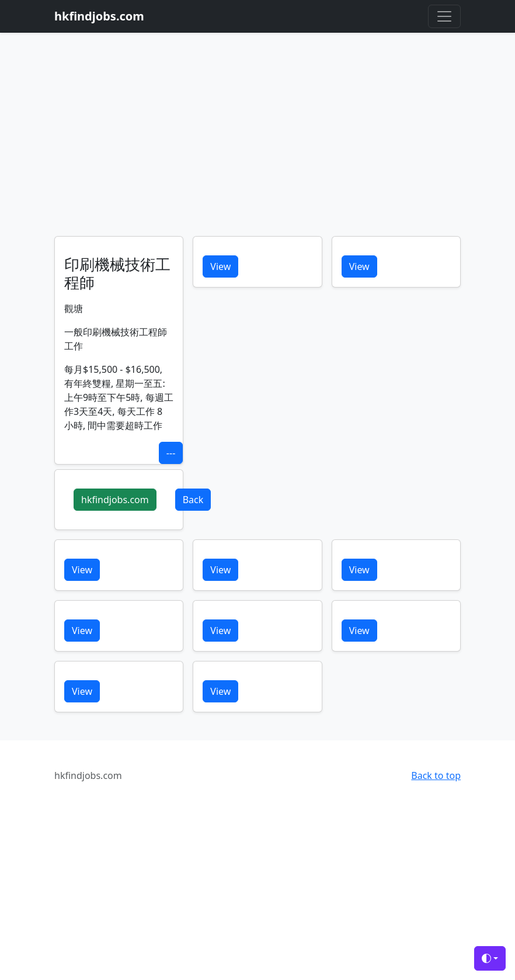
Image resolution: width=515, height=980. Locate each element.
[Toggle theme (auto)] (490, 958)
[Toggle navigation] (444, 16)
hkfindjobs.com (115, 500)
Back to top (436, 775)
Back (193, 500)
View (220, 266)
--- (171, 453)
